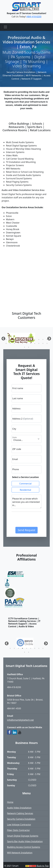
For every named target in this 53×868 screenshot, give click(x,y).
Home (10, 802)
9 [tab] (39, 340)
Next (45, 643)
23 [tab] (25, 347)
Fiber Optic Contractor (18, 830)
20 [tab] (39, 343)
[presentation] (32, 520)
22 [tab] (47, 343)
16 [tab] (22, 343)
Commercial (25, 484)
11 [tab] (47, 340)
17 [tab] (27, 343)
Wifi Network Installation (20, 853)
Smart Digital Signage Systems (23, 836)
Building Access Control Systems (24, 847)
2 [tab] (10, 340)
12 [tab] (6, 343)
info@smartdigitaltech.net (20, 720)
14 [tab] (14, 343)
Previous (3, 338)
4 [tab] (18, 340)
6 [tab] (27, 340)
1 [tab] (6, 340)
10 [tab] (43, 340)
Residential (25, 490)
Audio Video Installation (19, 808)
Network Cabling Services (20, 813)
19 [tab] (35, 343)
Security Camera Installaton (21, 819)
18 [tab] (31, 343)
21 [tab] (43, 343)
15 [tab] (18, 343)
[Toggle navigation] (5, 27)
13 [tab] (10, 343)
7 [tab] (31, 340)
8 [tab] (35, 340)
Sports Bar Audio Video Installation (25, 841)
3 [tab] (14, 340)
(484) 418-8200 (34, 17)
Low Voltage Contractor (19, 825)
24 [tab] (29, 347)
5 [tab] (22, 340)
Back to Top (43, 866)
